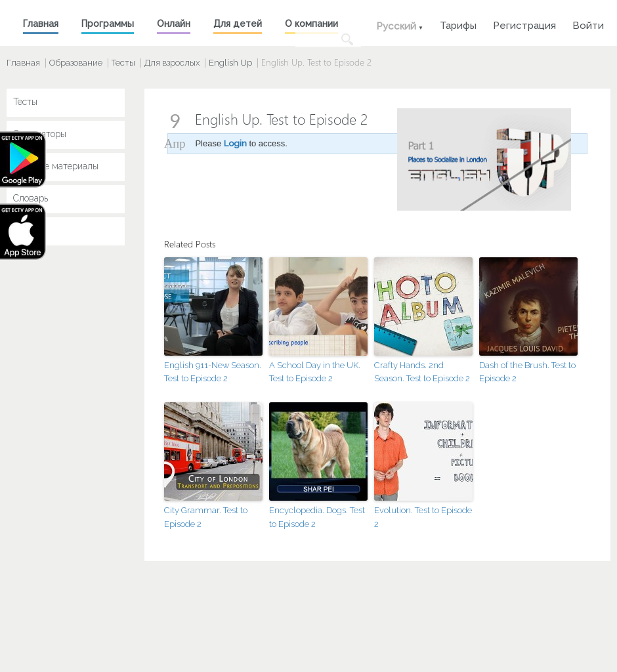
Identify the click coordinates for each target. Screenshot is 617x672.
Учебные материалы (56, 166)
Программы (108, 24)
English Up (230, 63)
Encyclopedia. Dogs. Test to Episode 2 (317, 517)
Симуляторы (40, 134)
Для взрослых (172, 63)
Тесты (123, 63)
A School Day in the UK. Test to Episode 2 (315, 372)
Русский (396, 26)
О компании (311, 24)
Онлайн (174, 24)
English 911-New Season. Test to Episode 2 (213, 372)
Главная (41, 24)
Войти (588, 24)
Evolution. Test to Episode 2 (423, 517)
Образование (76, 63)
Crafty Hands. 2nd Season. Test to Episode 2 (422, 372)
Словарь (31, 198)
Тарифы (458, 24)
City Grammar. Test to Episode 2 (206, 517)
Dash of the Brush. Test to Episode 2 (527, 372)
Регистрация (524, 24)
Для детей (238, 24)
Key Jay (30, 230)
